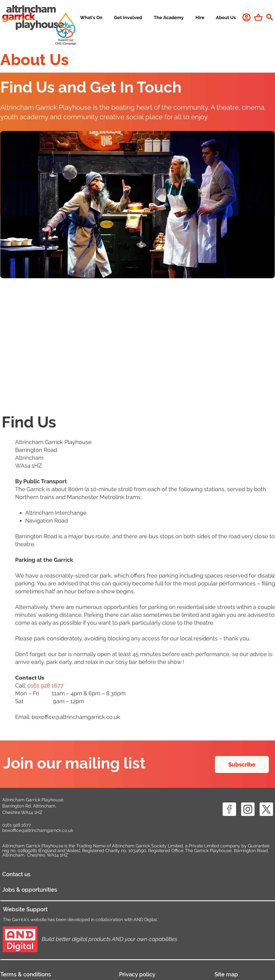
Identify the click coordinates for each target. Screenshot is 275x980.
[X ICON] (266, 809)
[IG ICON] (248, 809)
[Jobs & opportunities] (63, 890)
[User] (246, 17)
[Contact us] (47, 874)
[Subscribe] (242, 764)
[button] (128, 18)
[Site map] (244, 974)
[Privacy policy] (162, 974)
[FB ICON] (229, 809)
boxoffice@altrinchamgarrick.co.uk (76, 717)
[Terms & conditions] (54, 974)
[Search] (269, 17)
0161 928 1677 (17, 825)
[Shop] (258, 17)
